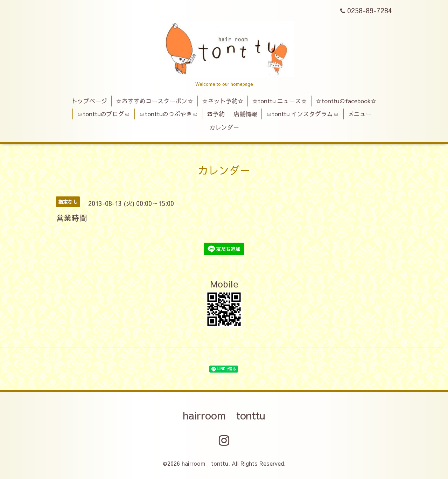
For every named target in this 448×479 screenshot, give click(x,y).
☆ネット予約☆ (223, 101)
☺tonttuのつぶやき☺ (169, 114)
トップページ (89, 101)
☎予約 (216, 114)
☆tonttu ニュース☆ (279, 101)
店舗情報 (245, 114)
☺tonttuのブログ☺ (103, 114)
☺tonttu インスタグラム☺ (303, 114)
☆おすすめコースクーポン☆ (155, 101)
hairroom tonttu (224, 415)
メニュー (360, 114)
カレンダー (224, 127)
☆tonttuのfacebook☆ (346, 101)
